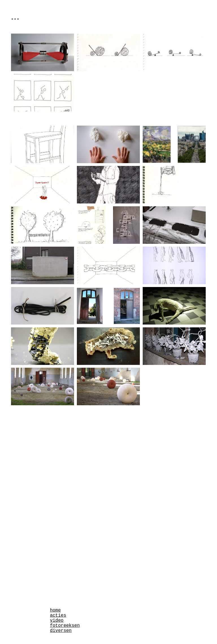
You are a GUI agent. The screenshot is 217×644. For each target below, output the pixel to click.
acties (58, 615)
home (55, 610)
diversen (61, 631)
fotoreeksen (65, 626)
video (57, 621)
